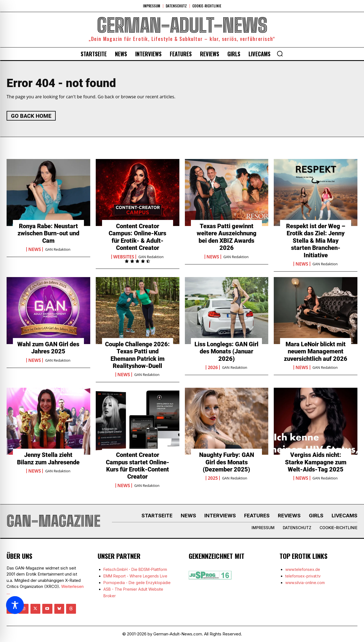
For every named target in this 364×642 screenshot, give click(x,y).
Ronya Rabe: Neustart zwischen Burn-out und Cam (48, 233)
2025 (213, 478)
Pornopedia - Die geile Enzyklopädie (137, 583)
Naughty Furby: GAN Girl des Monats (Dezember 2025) (227, 462)
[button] (280, 54)
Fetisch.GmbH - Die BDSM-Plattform (135, 569)
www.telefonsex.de (303, 569)
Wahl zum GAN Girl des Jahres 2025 (48, 348)
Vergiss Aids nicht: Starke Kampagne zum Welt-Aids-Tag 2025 (316, 462)
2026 (213, 367)
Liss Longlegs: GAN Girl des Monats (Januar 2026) (226, 351)
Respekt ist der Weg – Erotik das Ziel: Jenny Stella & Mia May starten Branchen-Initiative (316, 241)
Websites (124, 257)
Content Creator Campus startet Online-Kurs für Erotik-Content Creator (138, 466)
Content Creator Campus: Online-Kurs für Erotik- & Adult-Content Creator (137, 237)
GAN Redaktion (58, 249)
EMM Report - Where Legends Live (135, 576)
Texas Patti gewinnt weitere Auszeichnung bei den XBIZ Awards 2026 (227, 237)
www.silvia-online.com (305, 583)
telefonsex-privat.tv (303, 576)
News (35, 249)
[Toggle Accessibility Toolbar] (15, 605)
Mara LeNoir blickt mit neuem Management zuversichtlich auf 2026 (316, 351)
